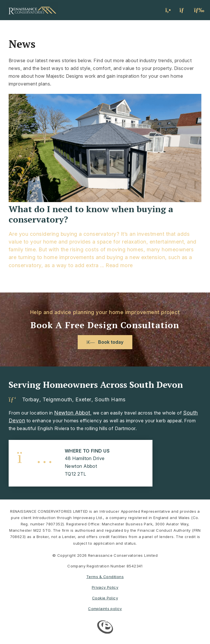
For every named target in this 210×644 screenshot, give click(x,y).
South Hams (110, 400)
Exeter (83, 400)
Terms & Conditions (105, 577)
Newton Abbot (72, 413)
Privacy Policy (105, 587)
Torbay (31, 400)
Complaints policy (105, 609)
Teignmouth (57, 400)
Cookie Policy (105, 598)
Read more (119, 265)
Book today (105, 342)
